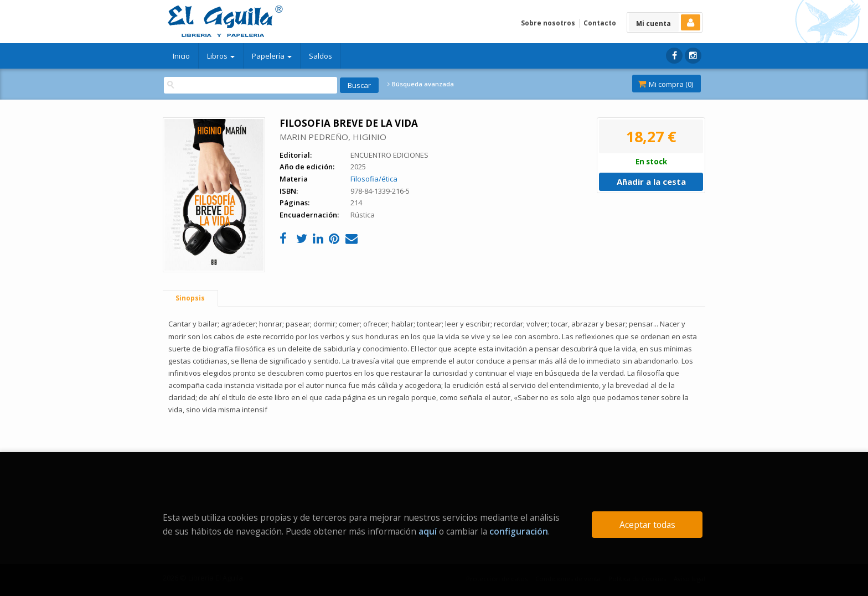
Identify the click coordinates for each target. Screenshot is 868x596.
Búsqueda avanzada (421, 84)
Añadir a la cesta (651, 182)
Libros (221, 56)
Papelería (272, 56)
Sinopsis (190, 298)
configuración (519, 531)
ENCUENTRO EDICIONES (389, 155)
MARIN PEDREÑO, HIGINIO (333, 137)
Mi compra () (665, 84)
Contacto (600, 23)
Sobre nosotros (548, 23)
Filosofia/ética (374, 179)
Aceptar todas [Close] (647, 525)
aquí (428, 531)
